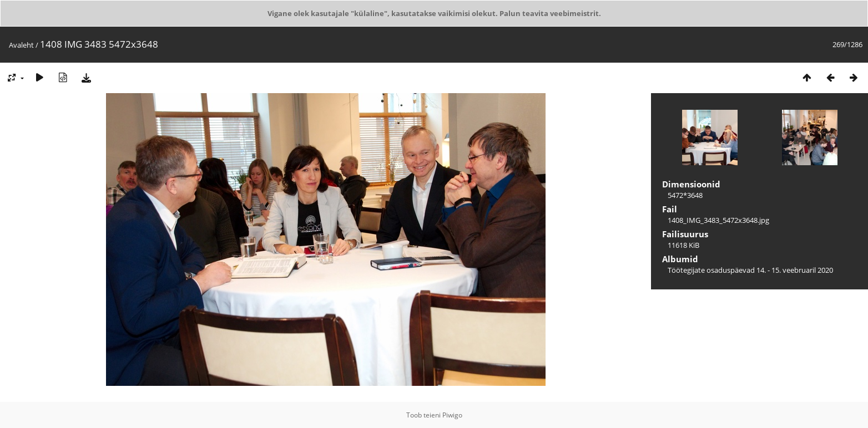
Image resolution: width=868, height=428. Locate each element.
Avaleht (21, 45)
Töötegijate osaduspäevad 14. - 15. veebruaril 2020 (750, 270)
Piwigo (452, 415)
